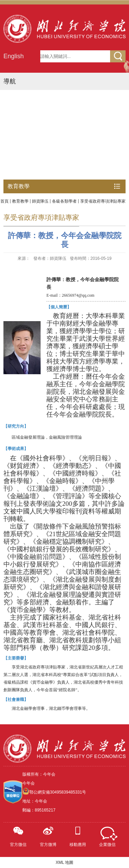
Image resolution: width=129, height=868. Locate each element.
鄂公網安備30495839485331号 (58, 792)
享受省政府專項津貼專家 (103, 201)
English (14, 56)
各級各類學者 (64, 201)
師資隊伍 (40, 201)
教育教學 (20, 201)
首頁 (4, 201)
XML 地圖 (65, 862)
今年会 (29, 783)
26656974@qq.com (78, 295)
